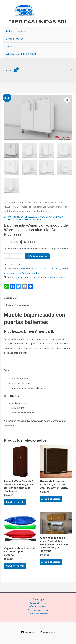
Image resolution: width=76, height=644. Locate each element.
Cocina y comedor (33, 203)
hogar (32, 277)
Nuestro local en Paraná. (38, 614)
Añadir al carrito (37, 256)
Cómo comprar (38, 599)
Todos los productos (17, 31)
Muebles (17, 203)
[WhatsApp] (47, 632)
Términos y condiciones (38, 610)
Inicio (7, 203)
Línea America (23, 219)
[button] (72, 70)
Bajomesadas (24, 207)
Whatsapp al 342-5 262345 (21, 54)
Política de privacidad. (38, 606)
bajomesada (21, 277)
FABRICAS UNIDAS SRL (38, 22)
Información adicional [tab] (17, 305)
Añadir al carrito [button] (15, 502)
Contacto (11, 46)
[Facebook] (28, 632)
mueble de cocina (57, 277)
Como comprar (14, 39)
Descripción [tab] (11, 298)
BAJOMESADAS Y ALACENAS (36, 217)
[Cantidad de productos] (13, 256)
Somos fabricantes (38, 603)
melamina (41, 277)
